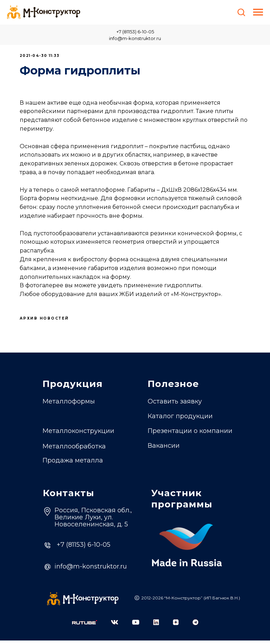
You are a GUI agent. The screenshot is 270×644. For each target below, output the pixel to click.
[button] (241, 12)
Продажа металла (73, 464)
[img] (85, 626)
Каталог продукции (180, 420)
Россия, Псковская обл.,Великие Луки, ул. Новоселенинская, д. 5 (93, 521)
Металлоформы (69, 405)
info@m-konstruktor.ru (135, 38)
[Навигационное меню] (258, 12)
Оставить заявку (175, 405)
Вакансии (164, 449)
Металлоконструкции (78, 434)
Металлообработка (74, 450)
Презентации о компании (190, 434)
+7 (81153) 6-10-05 (135, 32)
